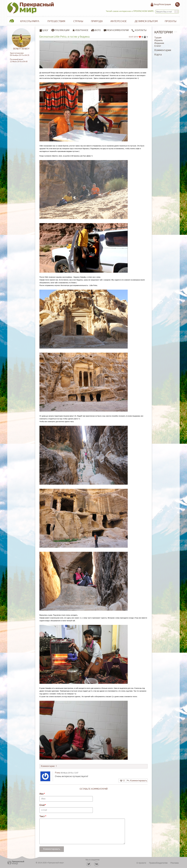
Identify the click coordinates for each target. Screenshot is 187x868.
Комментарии (163, 50)
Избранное (82, 30)
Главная (12, 21)
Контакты (139, 30)
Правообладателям (158, 863)
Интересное (119, 21)
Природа (97, 21)
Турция (158, 38)
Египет (158, 46)
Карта (158, 55)
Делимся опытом (146, 21)
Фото (98, 30)
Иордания (159, 43)
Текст (42, 816)
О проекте (141, 863)
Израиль (159, 40)
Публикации (62, 30)
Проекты (171, 21)
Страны (78, 21)
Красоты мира (30, 21)
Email (42, 805)
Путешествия (56, 21)
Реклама (175, 863)
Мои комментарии (116, 30)
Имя (41, 794)
